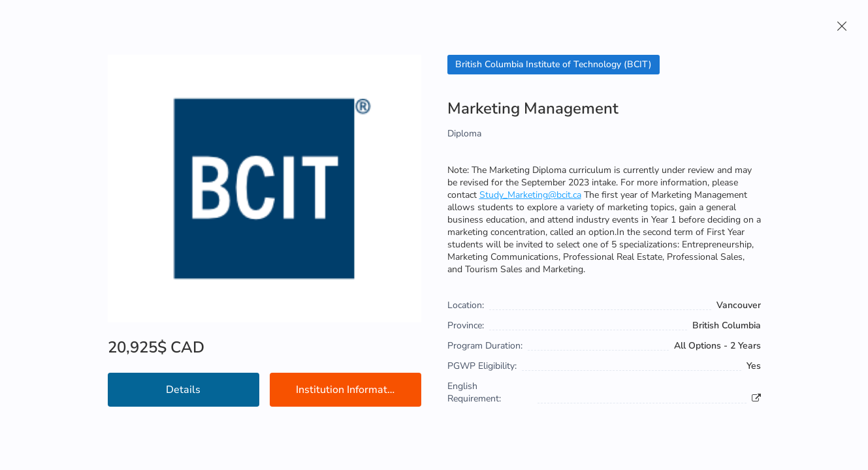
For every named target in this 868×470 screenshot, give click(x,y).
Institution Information (349, 390)
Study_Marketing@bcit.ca (530, 195)
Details (183, 390)
